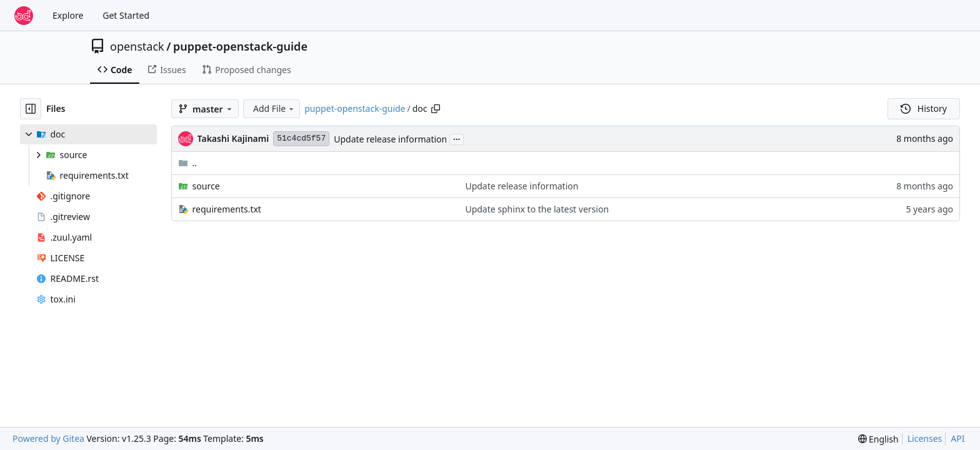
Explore (68, 15)
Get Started (126, 15)
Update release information (390, 139)
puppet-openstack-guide (240, 46)
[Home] (24, 16)
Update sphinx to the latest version (537, 209)
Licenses (925, 438)
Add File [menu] (274, 108)
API (957, 438)
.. (188, 163)
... (457, 138)
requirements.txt (227, 209)
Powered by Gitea (48, 438)
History (924, 108)
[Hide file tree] (31, 109)
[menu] (878, 439)
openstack (137, 46)
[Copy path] (436, 109)
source (206, 186)
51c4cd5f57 (301, 138)
